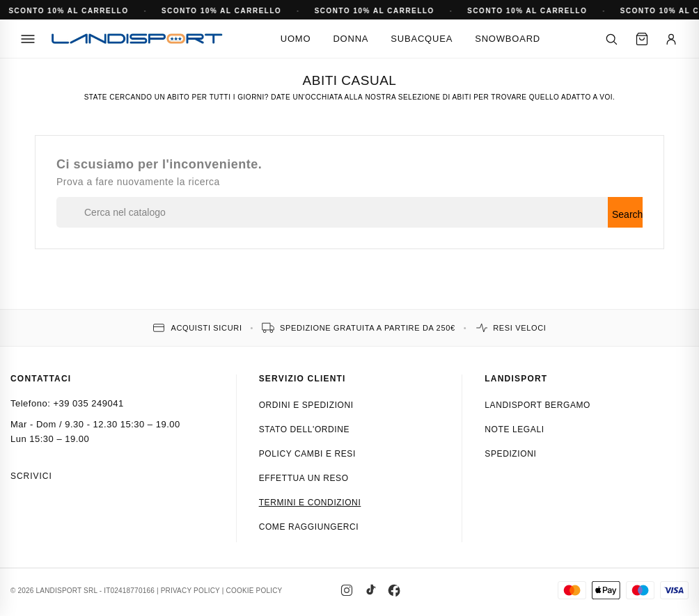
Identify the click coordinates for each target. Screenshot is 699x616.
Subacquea (422, 39)
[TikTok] (370, 590)
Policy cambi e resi (307, 454)
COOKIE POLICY (254, 591)
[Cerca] (611, 39)
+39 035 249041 (88, 403)
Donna (351, 39)
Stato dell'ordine (305, 429)
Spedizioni (510, 454)
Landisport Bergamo (537, 405)
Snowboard (508, 39)
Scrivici (31, 476)
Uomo (296, 39)
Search (627, 214)
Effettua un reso (304, 478)
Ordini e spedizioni (306, 405)
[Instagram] (347, 590)
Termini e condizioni (310, 503)
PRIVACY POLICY (190, 591)
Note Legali (514, 429)
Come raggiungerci (309, 527)
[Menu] (28, 39)
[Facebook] (394, 590)
